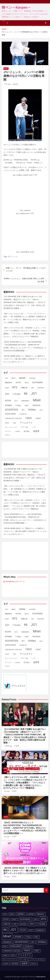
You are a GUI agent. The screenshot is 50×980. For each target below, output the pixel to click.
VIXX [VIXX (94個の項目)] (14, 423)
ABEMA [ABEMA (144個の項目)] (22, 378)
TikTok (22, 769)
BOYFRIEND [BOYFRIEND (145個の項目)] (37, 382)
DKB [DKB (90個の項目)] (32, 388)
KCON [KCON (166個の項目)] (8, 401)
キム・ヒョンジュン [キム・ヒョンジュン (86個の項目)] (11, 427)
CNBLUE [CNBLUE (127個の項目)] (24, 388)
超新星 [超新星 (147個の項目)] (36, 431)
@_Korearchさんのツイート (14, 581)
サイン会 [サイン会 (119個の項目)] (24, 427)
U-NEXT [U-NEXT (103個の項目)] (38, 418)
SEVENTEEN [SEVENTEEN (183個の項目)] (11, 410)
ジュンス (14, 257)
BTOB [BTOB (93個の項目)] (7, 388)
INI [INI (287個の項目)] (26, 394)
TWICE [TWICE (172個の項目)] (29, 418)
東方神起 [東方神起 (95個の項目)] (27, 431)
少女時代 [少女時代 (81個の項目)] (17, 431)
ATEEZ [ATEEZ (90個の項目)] (27, 383)
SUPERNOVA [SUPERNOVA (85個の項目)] (23, 414)
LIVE (11, 724)
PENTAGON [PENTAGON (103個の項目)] (36, 405)
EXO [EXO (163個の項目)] (7, 394)
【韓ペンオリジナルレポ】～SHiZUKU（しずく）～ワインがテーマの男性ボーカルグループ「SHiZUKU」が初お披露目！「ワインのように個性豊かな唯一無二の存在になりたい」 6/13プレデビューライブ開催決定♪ (25, 783)
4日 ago (7, 837)
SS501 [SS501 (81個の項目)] (41, 410)
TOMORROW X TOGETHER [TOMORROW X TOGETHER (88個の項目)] (13, 419)
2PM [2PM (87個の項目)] (6, 378)
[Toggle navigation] (7, 23)
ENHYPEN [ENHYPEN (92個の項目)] (41, 388)
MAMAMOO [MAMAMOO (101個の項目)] (25, 401)
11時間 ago (8, 746)
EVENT (6, 724)
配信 (21, 862)
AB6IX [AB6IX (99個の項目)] (13, 378)
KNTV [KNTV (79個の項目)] (16, 401)
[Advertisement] (25, 194)
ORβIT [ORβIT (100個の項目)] (27, 405)
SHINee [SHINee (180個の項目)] (32, 410)
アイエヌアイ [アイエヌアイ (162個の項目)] (26, 423)
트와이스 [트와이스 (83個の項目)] (8, 435)
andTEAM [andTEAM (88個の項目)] (32, 378)
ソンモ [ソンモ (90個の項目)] (34, 427)
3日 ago (7, 791)
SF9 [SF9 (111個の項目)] (23, 410)
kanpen (15, 84)
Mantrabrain (41, 977)
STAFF (16, 746)
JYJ (9, 257)
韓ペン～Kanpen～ (16, 7)
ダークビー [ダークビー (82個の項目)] (8, 431)
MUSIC (6, 69)
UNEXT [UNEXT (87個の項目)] (7, 423)
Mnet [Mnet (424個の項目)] (37, 400)
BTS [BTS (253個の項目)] (15, 387)
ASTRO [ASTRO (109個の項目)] (18, 383)
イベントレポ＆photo (32, 769)
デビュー (7, 772)
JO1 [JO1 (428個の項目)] (34, 393)
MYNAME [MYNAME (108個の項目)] (8, 405)
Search (46, 890)
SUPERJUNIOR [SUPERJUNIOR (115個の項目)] (10, 414)
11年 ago (7, 84)
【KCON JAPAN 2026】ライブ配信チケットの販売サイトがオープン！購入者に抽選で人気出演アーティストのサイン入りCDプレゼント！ (25, 359)
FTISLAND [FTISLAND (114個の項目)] (17, 394)
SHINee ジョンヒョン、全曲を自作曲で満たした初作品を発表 (24, 280)
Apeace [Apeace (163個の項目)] (9, 382)
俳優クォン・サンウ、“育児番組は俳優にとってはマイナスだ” (26, 269)
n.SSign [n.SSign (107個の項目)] (18, 405)
